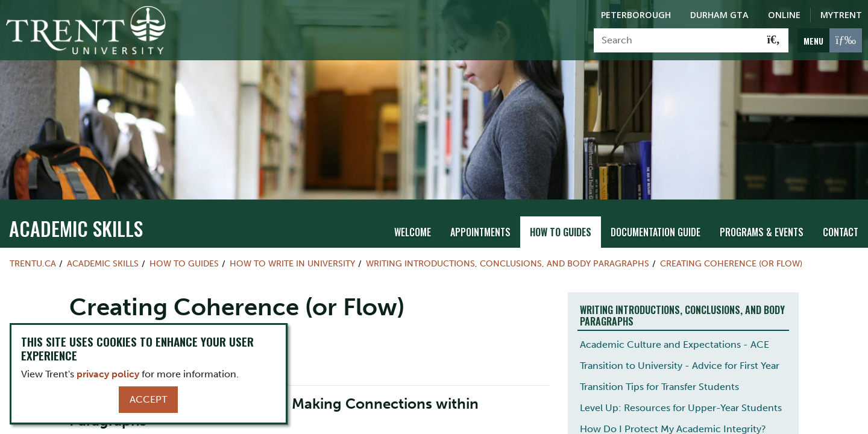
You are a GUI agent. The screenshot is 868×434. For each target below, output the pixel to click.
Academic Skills (76, 228)
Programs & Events (762, 232)
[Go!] (774, 40)
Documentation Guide (656, 232)
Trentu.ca (33, 263)
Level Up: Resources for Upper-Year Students (681, 408)
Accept (148, 399)
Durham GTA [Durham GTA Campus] (719, 15)
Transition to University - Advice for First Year (680, 366)
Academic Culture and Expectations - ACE (675, 344)
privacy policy (108, 374)
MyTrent (841, 15)
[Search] (677, 40)
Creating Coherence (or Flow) (731, 263)
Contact (841, 232)
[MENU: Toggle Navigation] (830, 40)
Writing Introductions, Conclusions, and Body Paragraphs (508, 263)
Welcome (413, 232)
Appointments (480, 232)
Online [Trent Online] (784, 15)
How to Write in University (292, 263)
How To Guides (561, 232)
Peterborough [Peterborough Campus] (636, 15)
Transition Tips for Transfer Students (659, 387)
